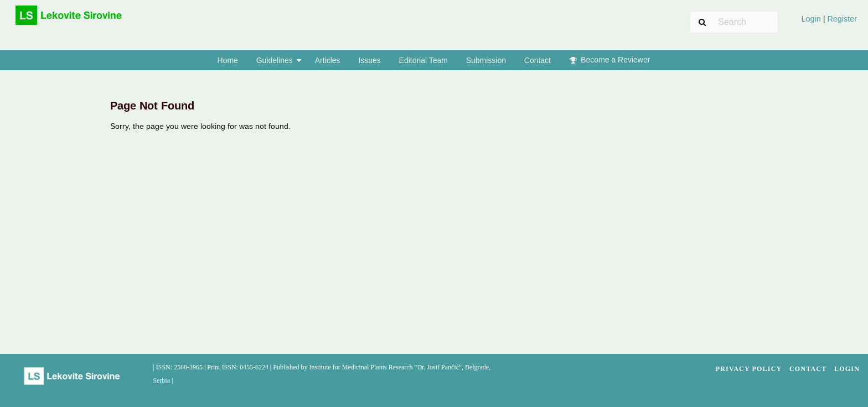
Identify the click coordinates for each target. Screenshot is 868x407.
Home (228, 60)
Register (841, 19)
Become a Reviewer (610, 60)
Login (812, 19)
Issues (369, 60)
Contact (538, 60)
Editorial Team (423, 60)
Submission (486, 60)
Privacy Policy (749, 369)
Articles (328, 60)
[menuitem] (829, 23)
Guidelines (275, 60)
